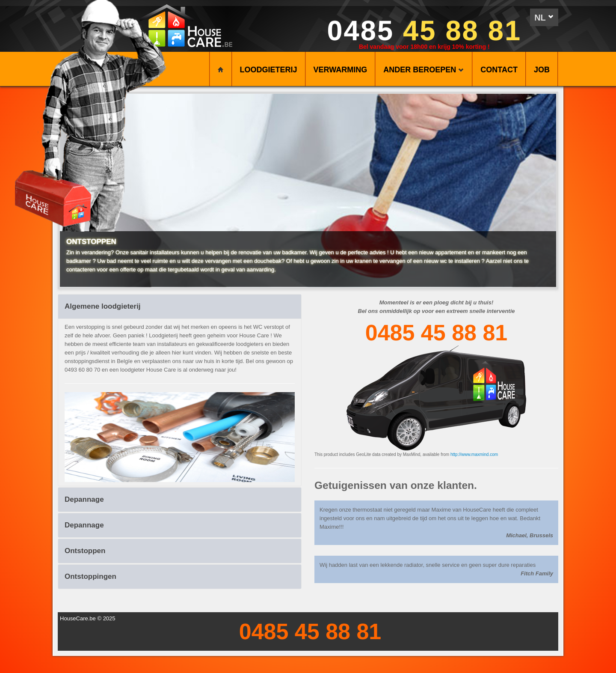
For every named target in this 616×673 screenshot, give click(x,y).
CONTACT (499, 70)
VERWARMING (341, 70)
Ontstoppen (85, 551)
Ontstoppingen (90, 576)
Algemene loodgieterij (103, 306)
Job (542, 70)
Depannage (84, 499)
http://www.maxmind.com (474, 454)
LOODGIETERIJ (269, 70)
